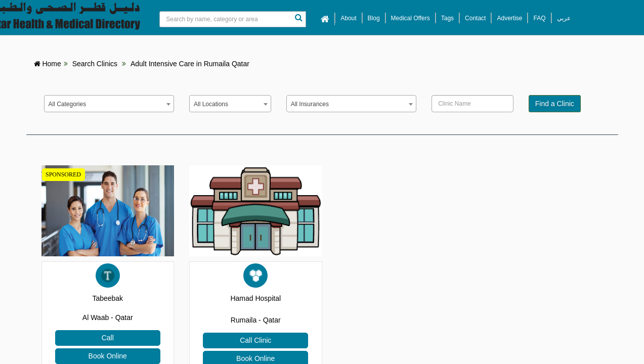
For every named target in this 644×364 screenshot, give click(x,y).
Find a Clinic (555, 104)
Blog (374, 18)
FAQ (539, 18)
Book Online (108, 356)
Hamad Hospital (255, 298)
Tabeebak (108, 298)
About (348, 18)
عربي (564, 18)
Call (108, 338)
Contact (475, 18)
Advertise (509, 18)
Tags (447, 18)
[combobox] (109, 104)
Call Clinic (255, 340)
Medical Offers (411, 18)
